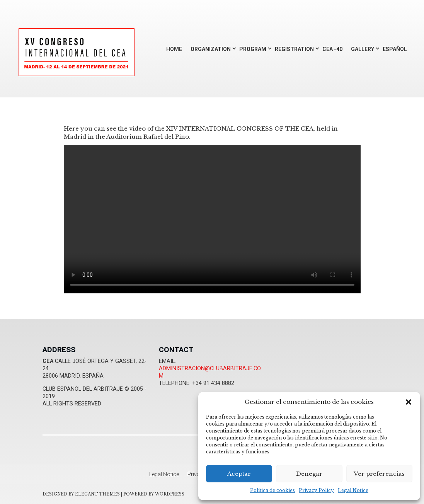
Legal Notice (353, 490)
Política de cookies (272, 490)
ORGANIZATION (211, 49)
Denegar (309, 474)
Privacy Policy (316, 490)
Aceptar (239, 474)
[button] (409, 402)
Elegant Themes (97, 494)
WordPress (170, 494)
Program (253, 49)
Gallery (363, 49)
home (174, 49)
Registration (294, 49)
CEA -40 (332, 49)
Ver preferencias (379, 474)
